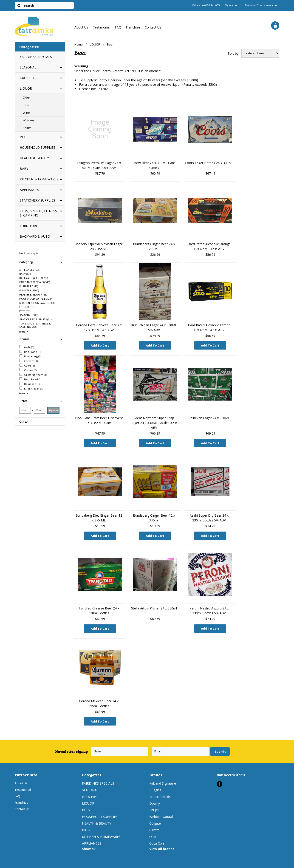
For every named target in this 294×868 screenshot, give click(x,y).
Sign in (249, 5)
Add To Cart (100, 345)
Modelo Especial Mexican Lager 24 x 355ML (99, 246)
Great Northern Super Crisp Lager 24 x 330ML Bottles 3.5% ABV (154, 422)
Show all (89, 844)
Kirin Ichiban (31, 388)
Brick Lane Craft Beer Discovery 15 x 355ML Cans (99, 419)
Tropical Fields (160, 791)
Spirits (27, 128)
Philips (154, 805)
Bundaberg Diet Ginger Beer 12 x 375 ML (99, 516)
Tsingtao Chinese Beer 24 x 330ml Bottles (99, 607)
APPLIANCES (29, 190)
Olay (153, 831)
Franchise (133, 27)
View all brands (162, 844)
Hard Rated (30, 379)
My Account (232, 5)
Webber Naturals (162, 811)
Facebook (219, 779)
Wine (26, 113)
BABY (24, 169)
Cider (26, 97)
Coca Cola (157, 838)
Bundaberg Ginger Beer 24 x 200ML (154, 246)
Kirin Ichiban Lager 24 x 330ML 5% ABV (154, 327)
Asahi (27, 347)
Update (53, 410)
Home (79, 44)
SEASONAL (28, 67)
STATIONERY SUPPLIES (37, 200)
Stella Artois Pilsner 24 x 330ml (154, 605)
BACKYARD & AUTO (35, 236)
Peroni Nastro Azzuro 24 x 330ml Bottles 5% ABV (209, 607)
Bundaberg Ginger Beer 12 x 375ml (154, 516)
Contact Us (153, 27)
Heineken (29, 384)
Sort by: (233, 53)
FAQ (118, 27)
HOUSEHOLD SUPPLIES (38, 147)
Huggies (155, 785)
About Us (81, 27)
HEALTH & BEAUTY (34, 158)
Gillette (154, 825)
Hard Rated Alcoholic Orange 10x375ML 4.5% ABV (209, 246)
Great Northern (33, 375)
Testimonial (102, 27)
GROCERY (27, 78)
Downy (155, 798)
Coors (27, 365)
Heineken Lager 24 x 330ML (209, 417)
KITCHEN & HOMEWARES (39, 179)
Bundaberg (30, 356)
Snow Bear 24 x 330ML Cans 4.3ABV (154, 165)
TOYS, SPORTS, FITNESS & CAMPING (38, 213)
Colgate (155, 818)
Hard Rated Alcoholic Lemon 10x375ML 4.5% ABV (209, 327)
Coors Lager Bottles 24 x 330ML (209, 163)
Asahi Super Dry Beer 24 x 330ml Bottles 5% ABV (209, 516)
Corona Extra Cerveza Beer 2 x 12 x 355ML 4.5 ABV (99, 327)
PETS (24, 137)
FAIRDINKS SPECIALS (36, 57)
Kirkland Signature (163, 778)
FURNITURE (29, 226)
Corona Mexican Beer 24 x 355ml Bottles (99, 699)
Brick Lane (30, 352)
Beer (26, 105)
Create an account (268, 5)
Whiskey (29, 120)
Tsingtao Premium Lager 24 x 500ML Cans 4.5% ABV (99, 165)
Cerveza (28, 361)
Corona (28, 370)
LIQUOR (26, 88)
